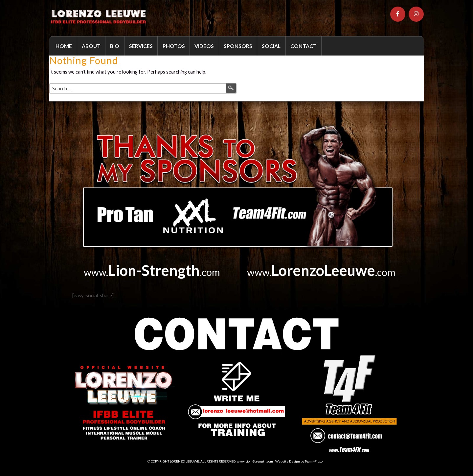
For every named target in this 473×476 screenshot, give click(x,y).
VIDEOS (204, 46)
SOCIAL (271, 46)
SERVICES (141, 46)
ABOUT (91, 46)
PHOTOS (174, 46)
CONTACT (304, 46)
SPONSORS (238, 46)
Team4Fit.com (315, 461)
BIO (115, 46)
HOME (64, 46)
